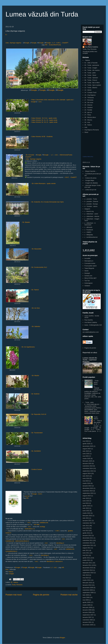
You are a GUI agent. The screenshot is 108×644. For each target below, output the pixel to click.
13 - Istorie (88, 90)
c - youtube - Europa (91, 204)
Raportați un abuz (90, 352)
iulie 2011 (86, 550)
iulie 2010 (86, 575)
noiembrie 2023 (88, 491)
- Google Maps (89, 180)
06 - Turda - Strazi (90, 75)
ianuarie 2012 (87, 535)
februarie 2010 (87, 583)
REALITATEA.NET (90, 278)
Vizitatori (87, 286)
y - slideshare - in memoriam (90, 224)
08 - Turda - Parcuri (91, 80)
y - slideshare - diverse (92, 216)
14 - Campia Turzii (90, 92)
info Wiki (36, 525)
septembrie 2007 (88, 615)
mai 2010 (86, 578)
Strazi (86, 132)
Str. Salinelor (36, 326)
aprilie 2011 (86, 558)
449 (46, 45)
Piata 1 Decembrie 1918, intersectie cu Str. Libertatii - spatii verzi (52, 100)
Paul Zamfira (89, 320)
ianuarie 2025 (87, 463)
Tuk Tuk (87, 281)
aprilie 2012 (86, 533)
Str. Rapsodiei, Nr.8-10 (39, 414)
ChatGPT (65, 43)
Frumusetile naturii (90, 266)
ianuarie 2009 (87, 610)
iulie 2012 (86, 526)
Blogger (63, 638)
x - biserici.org (89, 211)
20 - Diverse (88, 105)
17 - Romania (89, 100)
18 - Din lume (89, 102)
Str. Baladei (26, 222)
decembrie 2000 (88, 625)
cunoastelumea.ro (11, 551)
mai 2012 (86, 531)
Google (34, 43)
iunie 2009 (86, 597)
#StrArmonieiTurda (66, 155)
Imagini (12, 574)
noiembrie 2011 (88, 540)
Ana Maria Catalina (91, 47)
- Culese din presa (90, 178)
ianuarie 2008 (87, 612)
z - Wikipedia (89, 235)
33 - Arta (87, 122)
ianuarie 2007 (87, 617)
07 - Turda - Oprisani (91, 78)
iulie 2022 (86, 508)
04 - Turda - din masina (92, 70)
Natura (11, 572)
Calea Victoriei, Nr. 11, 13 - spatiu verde (45, 120)
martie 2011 (87, 560)
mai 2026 (86, 441)
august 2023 (87, 496)
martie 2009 (87, 605)
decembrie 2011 (88, 538)
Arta (86, 127)
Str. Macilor (35, 376)
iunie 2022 (86, 511)
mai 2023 (86, 503)
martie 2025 (87, 459)
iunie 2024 (86, 478)
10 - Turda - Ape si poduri (93, 85)
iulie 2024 (86, 476)
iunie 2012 (86, 528)
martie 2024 (87, 483)
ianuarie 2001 (87, 622)
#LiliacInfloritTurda (55, 45)
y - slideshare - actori (91, 214)
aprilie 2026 (86, 444)
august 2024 (87, 473)
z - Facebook (89, 230)
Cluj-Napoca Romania (92, 130)
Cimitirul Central (37, 469)
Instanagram (88, 283)
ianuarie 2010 (87, 585)
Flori (7, 569)
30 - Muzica (88, 120)
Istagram (87, 209)
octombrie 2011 (88, 543)
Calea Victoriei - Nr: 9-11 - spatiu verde (44, 118)
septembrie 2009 (88, 593)
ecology (42, 527)
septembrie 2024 (88, 471)
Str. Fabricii (35, 290)
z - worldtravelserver (91, 237)
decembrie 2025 (88, 446)
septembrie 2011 (88, 545)
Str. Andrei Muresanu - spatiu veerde (44, 183)
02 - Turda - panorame (92, 65)
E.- (6, 35)
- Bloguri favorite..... (91, 171)
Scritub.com (88, 276)
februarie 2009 (87, 607)
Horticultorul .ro (30, 529)
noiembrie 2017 (88, 523)
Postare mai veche (69, 595)
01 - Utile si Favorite (91, 63)
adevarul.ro (59, 561)
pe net (27, 496)
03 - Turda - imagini (91, 68)
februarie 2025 (87, 461)
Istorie (86, 271)
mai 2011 (86, 555)
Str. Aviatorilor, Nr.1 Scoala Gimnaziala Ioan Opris (48, 202)
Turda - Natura (96, 418)
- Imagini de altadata (91, 183)
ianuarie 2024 (87, 486)
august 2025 (87, 449)
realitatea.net (44, 523)
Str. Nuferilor (35, 394)
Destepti (87, 273)
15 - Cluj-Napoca (90, 95)
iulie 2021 (86, 518)
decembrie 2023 (88, 488)
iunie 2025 (86, 454)
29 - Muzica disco (90, 117)
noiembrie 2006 (88, 620)
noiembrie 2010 (88, 570)
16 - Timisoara (89, 98)
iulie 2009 (86, 595)
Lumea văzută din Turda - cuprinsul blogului (90, 360)
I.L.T (53, 43)
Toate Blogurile (89, 268)
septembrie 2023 (88, 493)
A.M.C (58, 43)
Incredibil (87, 258)
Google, (27, 43)
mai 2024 (86, 481)
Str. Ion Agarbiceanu (28, 347)
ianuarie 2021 (87, 521)
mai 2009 (86, 600)
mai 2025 (86, 456)
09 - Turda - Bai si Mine (92, 83)
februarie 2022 (87, 516)
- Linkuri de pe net (90, 190)
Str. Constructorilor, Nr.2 (39, 267)
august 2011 (87, 548)
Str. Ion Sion (36, 308)
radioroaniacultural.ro (22, 541)
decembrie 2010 (88, 568)
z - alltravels (88, 227)
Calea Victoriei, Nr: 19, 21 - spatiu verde (45, 122)
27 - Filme (88, 115)
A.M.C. (67, 177)
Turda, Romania (17, 585)
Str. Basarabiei (37, 249)
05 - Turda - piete (90, 73)
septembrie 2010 (88, 573)
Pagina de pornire (41, 595)
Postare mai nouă (14, 595)
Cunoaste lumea (90, 263)
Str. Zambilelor (36, 451)
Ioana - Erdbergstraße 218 (93, 325)
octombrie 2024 (88, 468)
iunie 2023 (86, 501)
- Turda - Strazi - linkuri (96, 382)
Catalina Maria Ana (88, 157)
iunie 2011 (86, 553)
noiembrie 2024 (88, 466)
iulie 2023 (86, 498)
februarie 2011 (87, 563)
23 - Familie (88, 110)
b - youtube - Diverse (91, 201)
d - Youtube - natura (91, 206)
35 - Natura (14, 582)
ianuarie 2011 (87, 565)
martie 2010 (87, 580)
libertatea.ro (51, 561)
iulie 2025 (86, 451)
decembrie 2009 (88, 588)
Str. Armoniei (30, 155)
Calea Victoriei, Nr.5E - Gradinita (42, 137)
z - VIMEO (88, 232)
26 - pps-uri (88, 112)
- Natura (87, 60)
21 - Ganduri (88, 107)
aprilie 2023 (86, 506)
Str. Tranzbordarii (37, 433)
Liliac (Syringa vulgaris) (13, 43)
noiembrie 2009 (88, 590)
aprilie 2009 (86, 602)
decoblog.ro (60, 543)
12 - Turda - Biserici (91, 88)
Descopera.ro (89, 261)
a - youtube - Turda (91, 199)
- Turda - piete (89, 402)
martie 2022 (87, 513)
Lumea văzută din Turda (42, 14)
